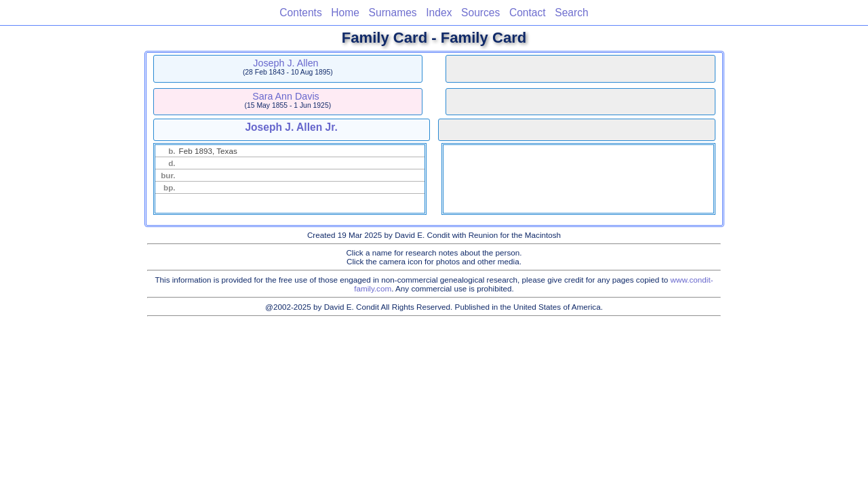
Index (439, 13)
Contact (528, 13)
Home (345, 13)
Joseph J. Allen (285, 63)
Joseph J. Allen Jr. (291, 127)
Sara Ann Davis (286, 96)
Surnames (393, 13)
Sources (480, 13)
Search (571, 13)
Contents (300, 13)
